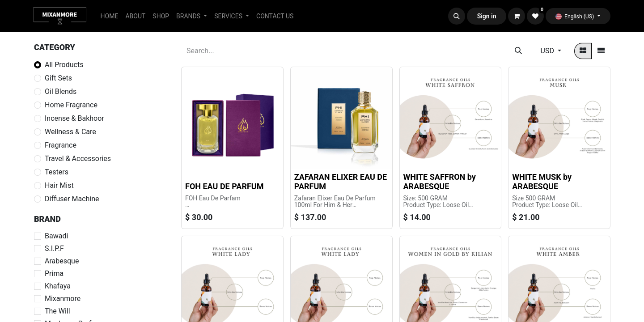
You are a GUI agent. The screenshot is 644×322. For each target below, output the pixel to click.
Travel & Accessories (78, 159)
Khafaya (58, 286)
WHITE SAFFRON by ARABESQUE (440, 182)
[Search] (518, 51)
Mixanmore (63, 299)
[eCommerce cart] (517, 16)
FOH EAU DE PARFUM (224, 186)
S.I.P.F (54, 248)
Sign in (487, 16)
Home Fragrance (71, 105)
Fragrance (61, 145)
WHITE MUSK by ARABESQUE (542, 182)
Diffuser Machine (72, 199)
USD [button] (548, 51)
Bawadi (56, 236)
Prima (54, 273)
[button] (457, 16)
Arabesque (62, 261)
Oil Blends (61, 91)
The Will (57, 311)
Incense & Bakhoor (74, 118)
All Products (64, 65)
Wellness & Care (70, 132)
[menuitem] (110, 16)
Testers (57, 172)
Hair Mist (59, 185)
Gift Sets (58, 78)
